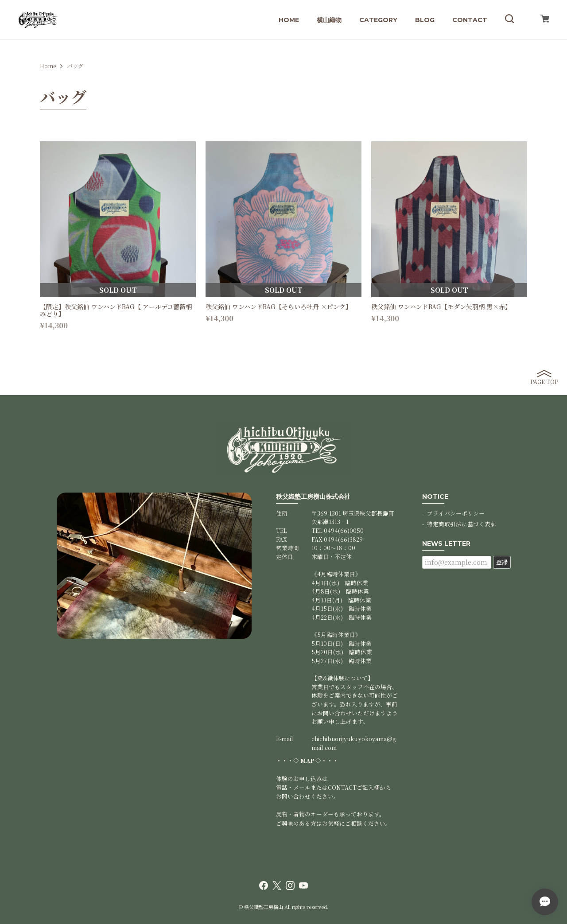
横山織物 (329, 20)
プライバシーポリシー (456, 513)
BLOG (425, 20)
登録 (502, 562)
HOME (289, 20)
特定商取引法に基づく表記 (462, 524)
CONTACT (470, 20)
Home (48, 66)
